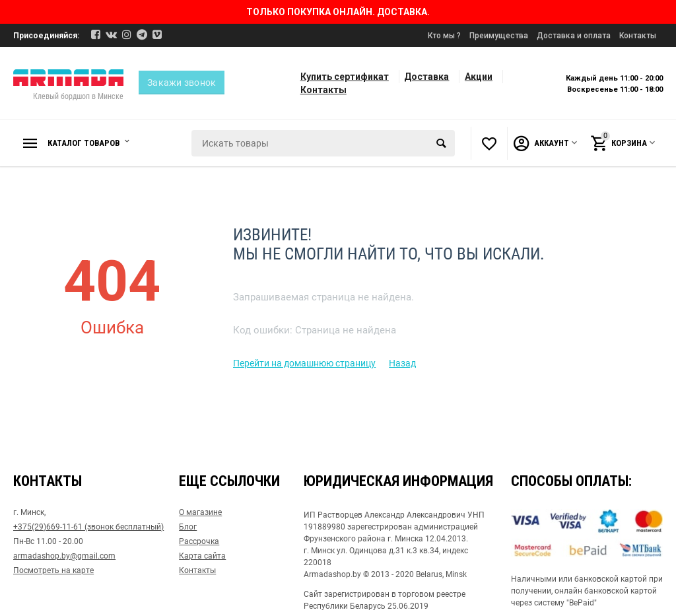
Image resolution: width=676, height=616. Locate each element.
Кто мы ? (444, 36)
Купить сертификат (345, 77)
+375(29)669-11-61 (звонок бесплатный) (88, 527)
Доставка (426, 77)
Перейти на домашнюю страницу (304, 363)
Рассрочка (199, 541)
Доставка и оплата (574, 36)
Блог (188, 527)
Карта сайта (202, 556)
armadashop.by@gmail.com (64, 556)
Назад (402, 363)
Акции (479, 77)
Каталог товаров (88, 143)
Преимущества (499, 36)
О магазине (200, 512)
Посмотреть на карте (53, 570)
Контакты (638, 36)
